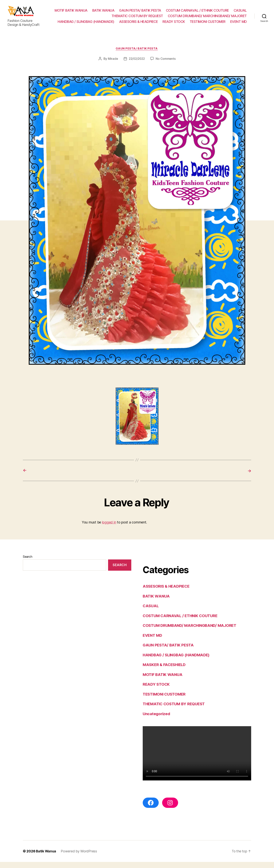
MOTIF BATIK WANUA (71, 13)
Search (27, 562)
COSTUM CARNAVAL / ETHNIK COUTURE (197, 13)
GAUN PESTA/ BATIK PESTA (140, 13)
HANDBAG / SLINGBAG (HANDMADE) (86, 24)
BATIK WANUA (103, 13)
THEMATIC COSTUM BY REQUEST (137, 19)
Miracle (112, 65)
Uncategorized (157, 720)
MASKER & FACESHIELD (165, 671)
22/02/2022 (137, 65)
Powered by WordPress (79, 857)
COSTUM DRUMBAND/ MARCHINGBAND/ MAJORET (207, 19)
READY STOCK (174, 24)
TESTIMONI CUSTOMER (208, 24)
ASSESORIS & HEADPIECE (139, 24)
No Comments (166, 65)
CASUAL (240, 13)
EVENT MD (239, 24)
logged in (109, 528)
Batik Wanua (46, 857)
